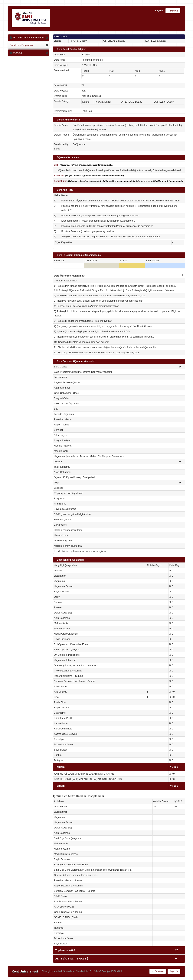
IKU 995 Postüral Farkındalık (27, 38)
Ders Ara (173, 11)
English (159, 11)
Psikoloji (16, 53)
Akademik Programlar (22, 45)
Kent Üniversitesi (25, 971)
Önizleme (158, 972)
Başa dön (174, 971)
